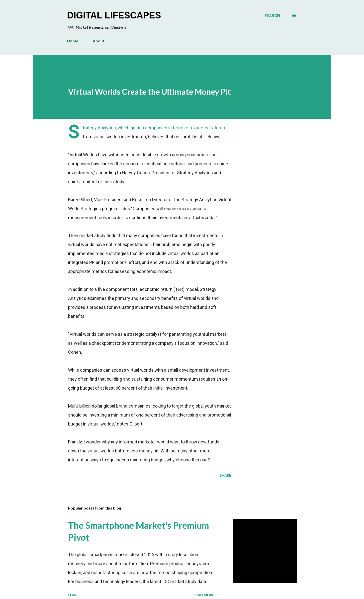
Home (73, 41)
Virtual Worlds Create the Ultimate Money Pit (149, 92)
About (99, 41)
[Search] (272, 15)
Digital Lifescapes (114, 15)
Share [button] (225, 475)
